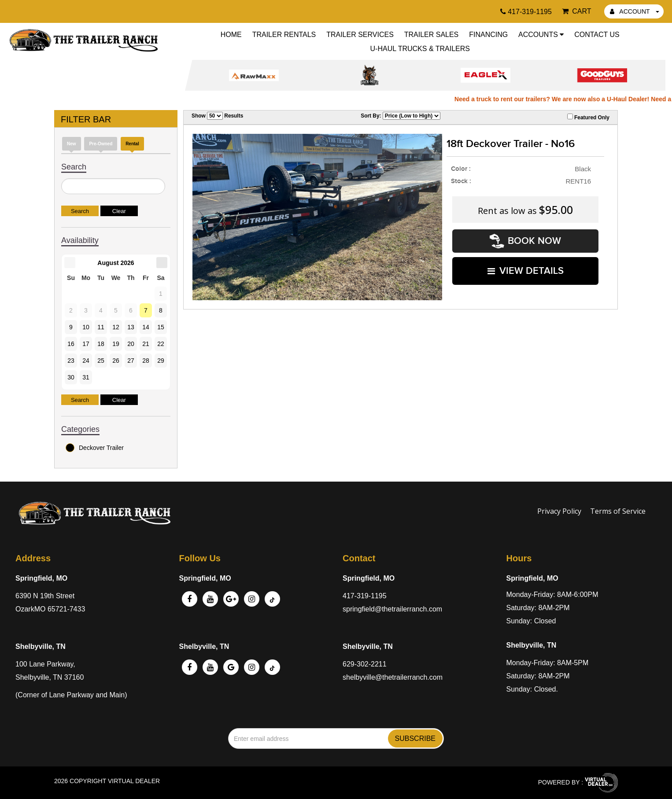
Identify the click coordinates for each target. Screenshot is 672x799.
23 (71, 361)
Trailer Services (360, 35)
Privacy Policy (559, 511)
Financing (488, 35)
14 (146, 327)
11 (101, 327)
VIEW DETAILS (526, 271)
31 (86, 377)
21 (146, 344)
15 (161, 327)
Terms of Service (618, 511)
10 (86, 327)
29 (161, 361)
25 (101, 361)
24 (86, 361)
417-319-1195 (365, 596)
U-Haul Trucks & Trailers (420, 49)
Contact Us (597, 35)
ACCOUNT (635, 11)
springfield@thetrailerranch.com (392, 609)
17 (86, 344)
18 (101, 344)
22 (161, 344)
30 (71, 377)
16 (71, 344)
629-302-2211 (365, 664)
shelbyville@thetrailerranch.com (393, 677)
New (72, 144)
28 (146, 361)
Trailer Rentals (284, 35)
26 (116, 361)
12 (116, 327)
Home (231, 35)
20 (131, 344)
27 (131, 361)
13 (131, 327)
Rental (132, 144)
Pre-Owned (101, 144)
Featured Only (588, 117)
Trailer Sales (432, 35)
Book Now (525, 241)
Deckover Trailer (95, 448)
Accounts (541, 35)
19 (116, 344)
